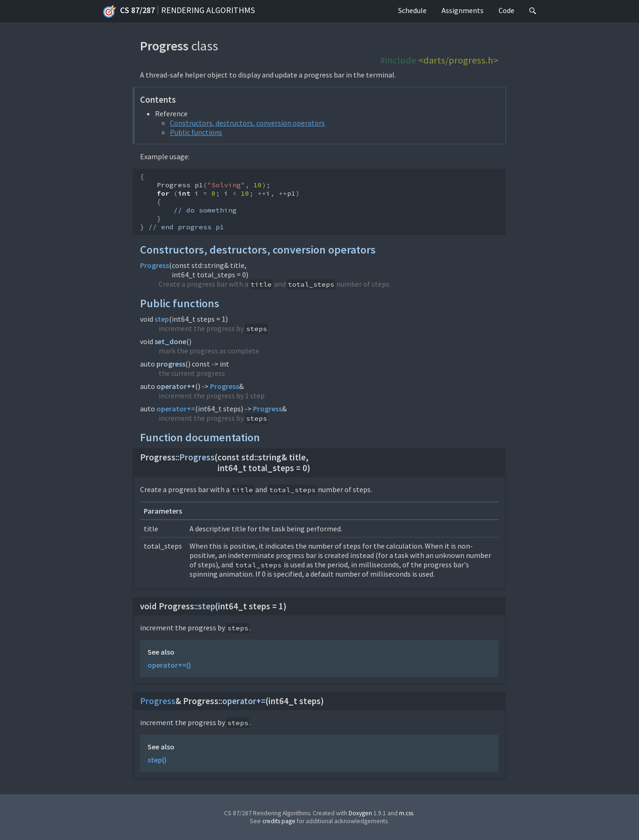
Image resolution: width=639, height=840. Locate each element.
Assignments (463, 10)
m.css (406, 813)
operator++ (176, 386)
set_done (170, 341)
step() (157, 760)
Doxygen (360, 813)
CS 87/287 (129, 11)
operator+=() (169, 665)
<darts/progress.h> (458, 60)
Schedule (412, 10)
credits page (279, 821)
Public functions (196, 132)
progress (171, 364)
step (162, 319)
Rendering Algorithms (208, 10)
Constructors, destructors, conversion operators (247, 123)
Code (506, 10)
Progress (154, 265)
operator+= (176, 409)
